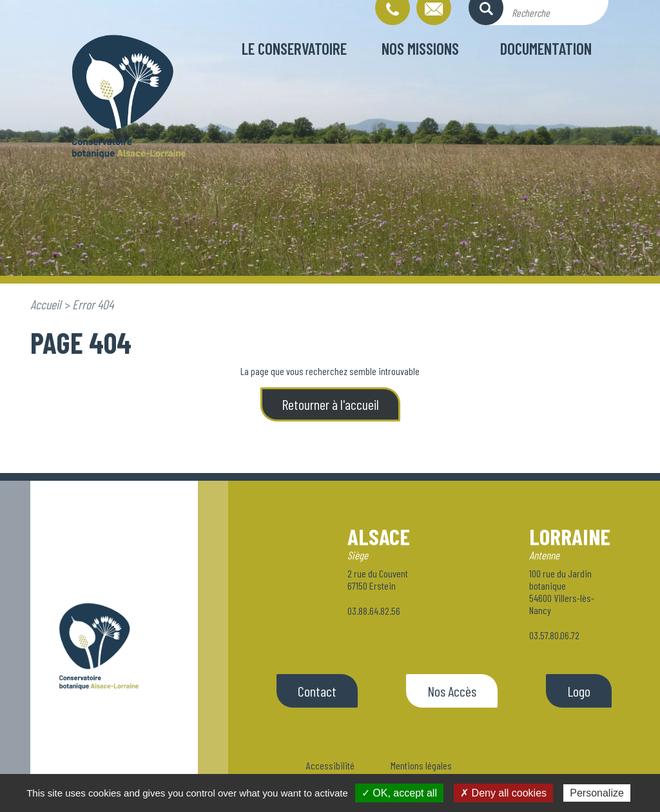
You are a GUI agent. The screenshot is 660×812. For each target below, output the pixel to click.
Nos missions (420, 48)
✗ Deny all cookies (503, 793)
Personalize (597, 793)
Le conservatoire (294, 48)
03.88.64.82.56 (374, 611)
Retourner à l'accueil (330, 404)
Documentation (546, 48)
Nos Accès (452, 691)
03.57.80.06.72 (554, 635)
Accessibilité (330, 765)
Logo (579, 691)
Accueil (46, 304)
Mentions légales (421, 765)
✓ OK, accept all (399, 793)
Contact (317, 691)
